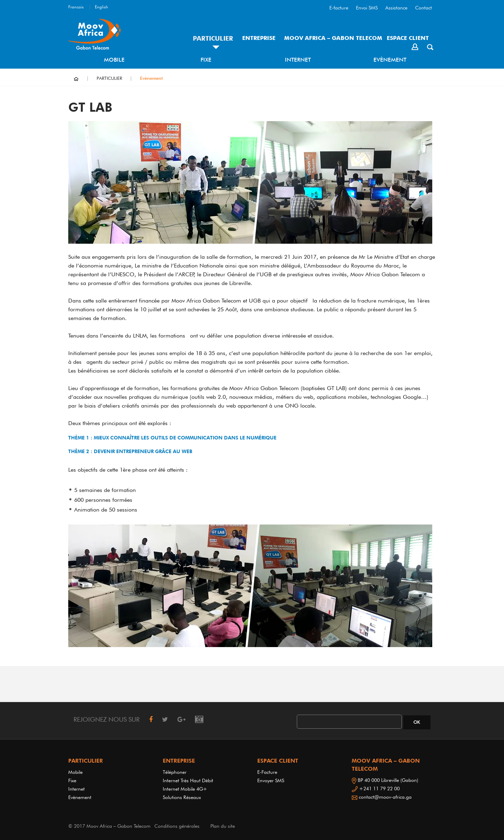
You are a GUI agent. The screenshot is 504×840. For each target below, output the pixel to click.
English (101, 7)
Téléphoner (175, 772)
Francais (76, 7)
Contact (423, 8)
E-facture (339, 8)
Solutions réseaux (182, 797)
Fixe (206, 60)
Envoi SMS (367, 8)
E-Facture (267, 772)
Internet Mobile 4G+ (185, 789)
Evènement (390, 60)
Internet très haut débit (188, 780)
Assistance (396, 8)
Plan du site (223, 826)
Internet (298, 60)
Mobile (114, 60)
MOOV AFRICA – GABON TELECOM (333, 38)
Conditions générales (177, 826)
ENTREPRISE (259, 38)
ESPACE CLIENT (408, 38)
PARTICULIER (213, 38)
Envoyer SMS (271, 780)
